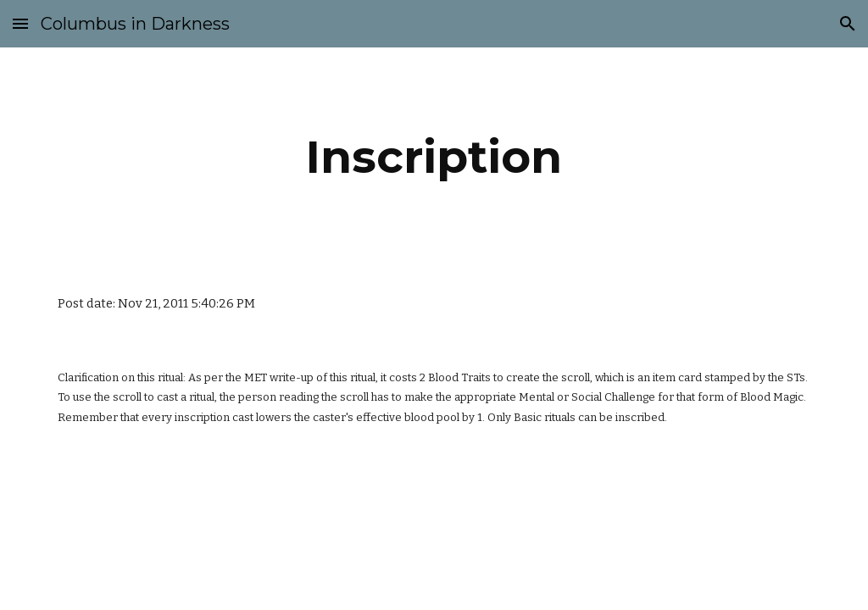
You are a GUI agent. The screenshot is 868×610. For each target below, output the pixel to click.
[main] (434, 157)
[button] (20, 23)
